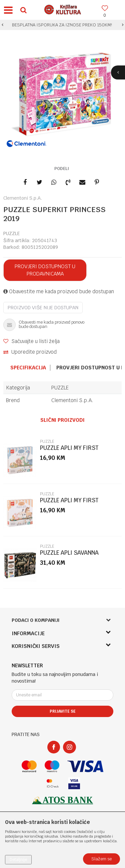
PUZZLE (11, 233)
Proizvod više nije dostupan (43, 308)
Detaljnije (18, 860)
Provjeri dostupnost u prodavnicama (45, 270)
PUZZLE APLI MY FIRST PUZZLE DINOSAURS (69, 451)
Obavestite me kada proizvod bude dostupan (59, 291)
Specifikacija (28, 368)
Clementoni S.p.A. (72, 400)
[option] (62, 25)
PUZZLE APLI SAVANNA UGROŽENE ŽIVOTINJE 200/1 (77, 556)
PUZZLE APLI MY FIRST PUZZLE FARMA (69, 503)
